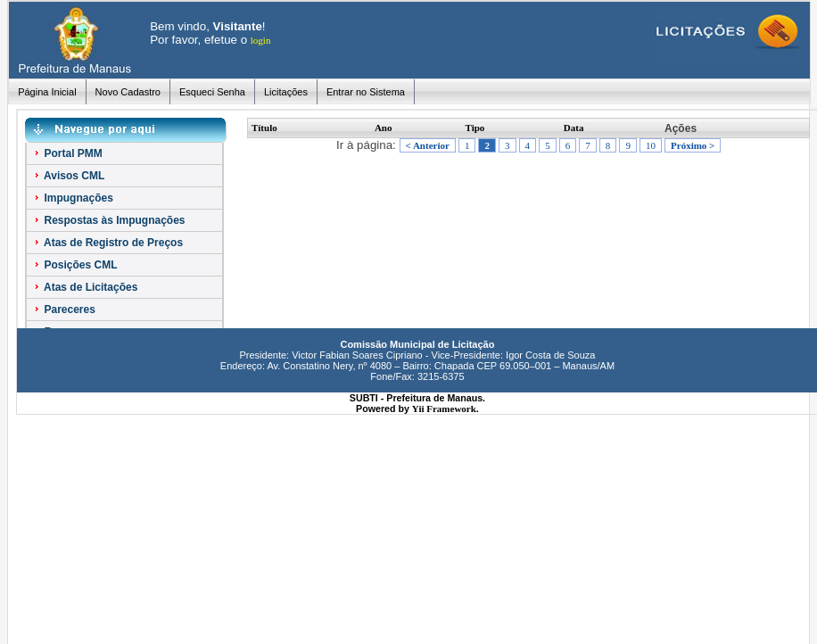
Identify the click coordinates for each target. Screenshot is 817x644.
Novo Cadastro (128, 92)
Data (574, 128)
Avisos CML (68, 176)
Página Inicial (47, 92)
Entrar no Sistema (366, 92)
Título (264, 128)
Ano (384, 128)
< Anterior (428, 145)
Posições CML (74, 265)
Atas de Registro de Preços (107, 243)
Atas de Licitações (85, 287)
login (261, 40)
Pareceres (64, 310)
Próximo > (693, 145)
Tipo (475, 128)
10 (651, 145)
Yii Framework (444, 409)
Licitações (286, 92)
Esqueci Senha (212, 92)
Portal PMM (67, 153)
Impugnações (73, 198)
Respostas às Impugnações (108, 220)
